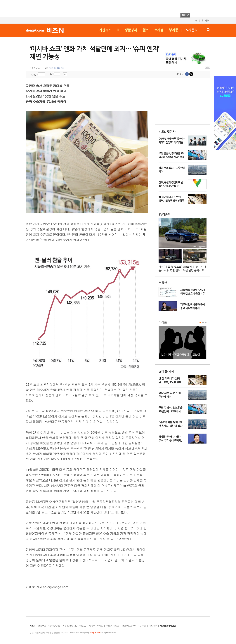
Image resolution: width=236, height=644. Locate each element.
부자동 (173, 30)
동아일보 (206, 21)
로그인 (194, 21)
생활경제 (131, 30)
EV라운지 (191, 30)
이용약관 (153, 626)
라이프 (163, 322)
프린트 (65, 74)
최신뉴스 (105, 30)
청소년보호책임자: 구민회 (134, 626)
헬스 (146, 30)
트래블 (159, 30)
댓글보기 (33, 75)
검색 (208, 30)
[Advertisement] (113, 8)
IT (118, 30)
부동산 (163, 283)
